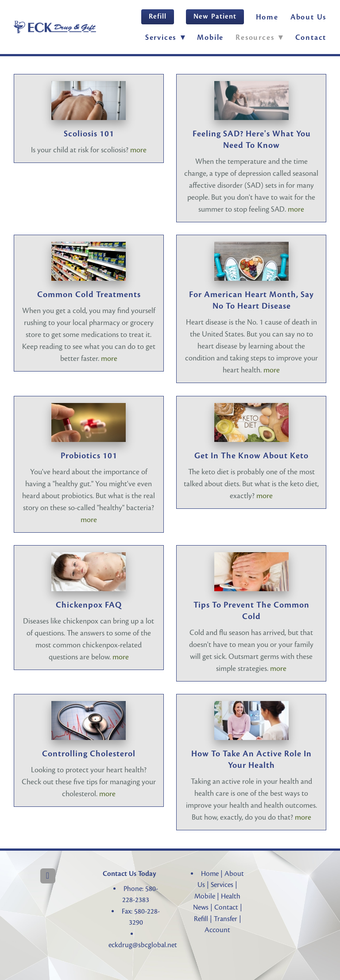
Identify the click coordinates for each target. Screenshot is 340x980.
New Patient (215, 16)
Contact (311, 37)
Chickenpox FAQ (89, 605)
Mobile (210, 37)
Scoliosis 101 (89, 134)
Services (222, 885)
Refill (158, 16)
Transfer (226, 919)
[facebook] (48, 876)
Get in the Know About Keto (251, 456)
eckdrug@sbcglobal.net (143, 945)
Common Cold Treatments (89, 294)
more (138, 150)
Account (217, 930)
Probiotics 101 (89, 456)
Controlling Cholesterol (89, 754)
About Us (308, 17)
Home (267, 17)
